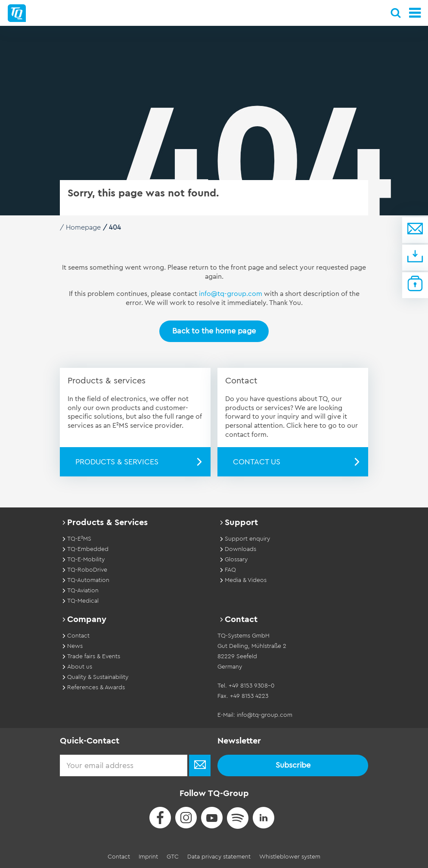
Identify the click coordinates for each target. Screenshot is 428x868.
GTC (173, 857)
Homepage (83, 227)
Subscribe (293, 765)
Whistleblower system (290, 857)
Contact (119, 857)
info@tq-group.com (231, 294)
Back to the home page (214, 331)
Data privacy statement (219, 857)
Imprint (148, 857)
